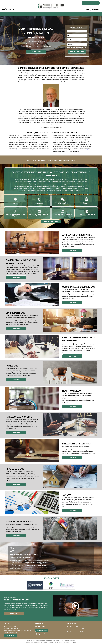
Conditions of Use (49, 641)
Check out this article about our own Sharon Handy (51, 160)
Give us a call (13, 150)
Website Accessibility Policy (70, 641)
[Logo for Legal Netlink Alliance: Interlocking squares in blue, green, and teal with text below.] (51, 585)
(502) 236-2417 (93, 10)
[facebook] (36, 634)
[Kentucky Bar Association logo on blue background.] (35, 585)
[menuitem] (18, 14)
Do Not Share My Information (39, 641)
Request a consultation (84, 150)
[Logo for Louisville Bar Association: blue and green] (67, 585)
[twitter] (39, 634)
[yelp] (44, 634)
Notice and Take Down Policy (58, 641)
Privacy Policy (30, 641)
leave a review (20, 567)
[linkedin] (42, 634)
